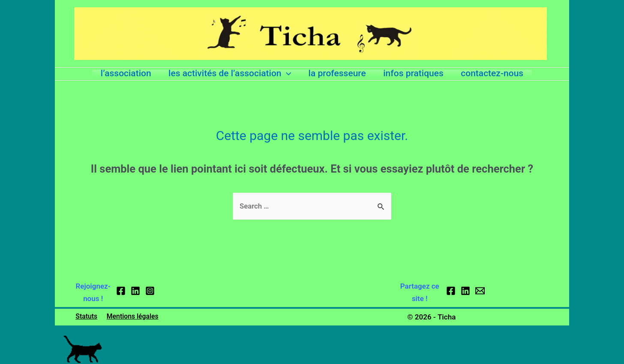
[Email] (480, 291)
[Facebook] (121, 291)
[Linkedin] (135, 291)
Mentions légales (130, 317)
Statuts (85, 317)
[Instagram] (150, 291)
